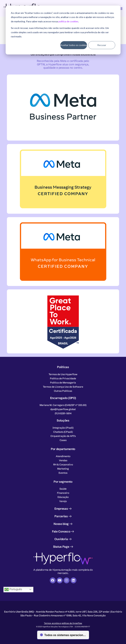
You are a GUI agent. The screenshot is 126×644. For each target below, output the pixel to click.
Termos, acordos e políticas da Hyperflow (63, 623)
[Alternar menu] (121, 8)
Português (13, 590)
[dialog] (63, 30)
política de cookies (68, 21)
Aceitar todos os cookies (74, 45)
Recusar (102, 45)
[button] (63, 405)
